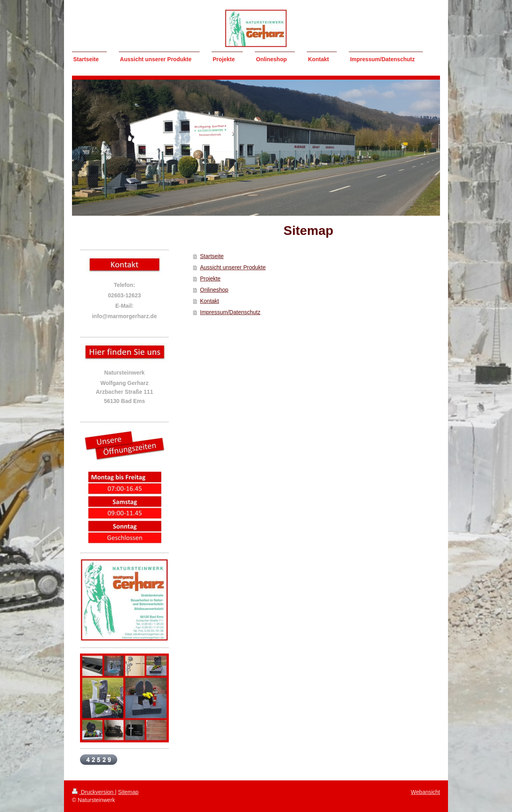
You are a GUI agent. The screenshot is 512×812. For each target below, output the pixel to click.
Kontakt (209, 301)
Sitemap (128, 792)
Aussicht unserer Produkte (233, 267)
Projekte (210, 279)
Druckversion (93, 792)
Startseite (212, 256)
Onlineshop (214, 290)
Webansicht (425, 792)
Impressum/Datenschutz (230, 312)
